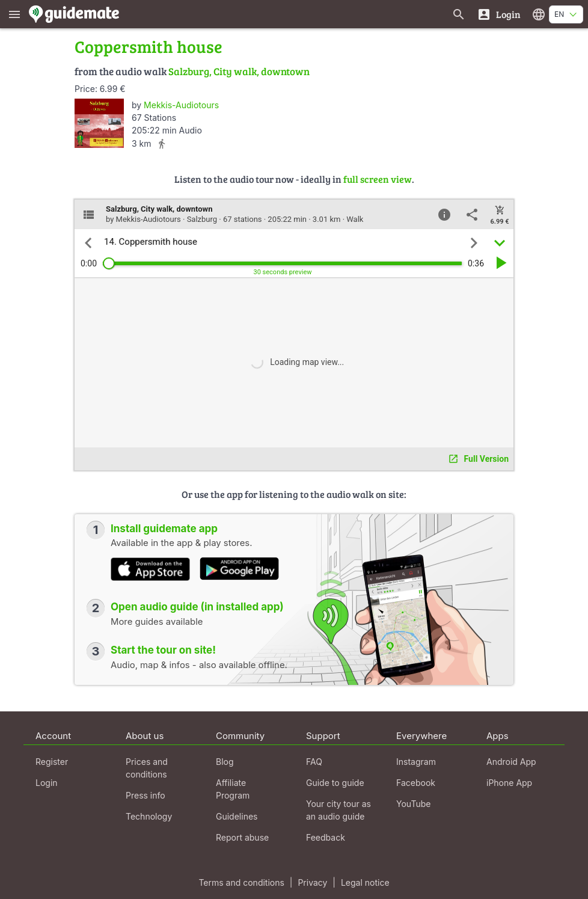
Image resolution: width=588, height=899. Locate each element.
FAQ (314, 762)
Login (47, 783)
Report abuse (242, 837)
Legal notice (365, 882)
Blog (225, 762)
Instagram (416, 762)
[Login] (499, 14)
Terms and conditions (241, 882)
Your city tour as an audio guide (338, 810)
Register (52, 762)
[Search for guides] (459, 14)
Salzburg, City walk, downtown (239, 71)
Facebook (416, 783)
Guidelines (237, 816)
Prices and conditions (147, 768)
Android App (511, 762)
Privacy (312, 882)
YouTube (413, 804)
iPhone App (509, 783)
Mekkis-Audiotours (181, 105)
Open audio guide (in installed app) (197, 607)
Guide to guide (335, 783)
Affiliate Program (233, 789)
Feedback (326, 837)
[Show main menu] (14, 14)
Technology (149, 816)
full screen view (378, 179)
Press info (145, 795)
